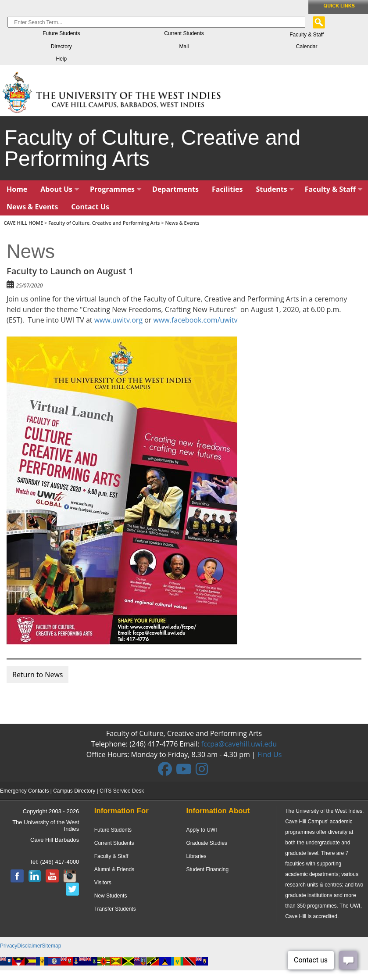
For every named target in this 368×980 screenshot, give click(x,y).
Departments (175, 189)
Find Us (270, 754)
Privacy (9, 946)
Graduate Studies (206, 843)
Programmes (116, 189)
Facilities (227, 189)
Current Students (184, 33)
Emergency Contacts (24, 791)
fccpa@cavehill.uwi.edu (239, 744)
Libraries (196, 856)
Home (17, 189)
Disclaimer (29, 946)
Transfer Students (115, 909)
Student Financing (207, 869)
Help (61, 59)
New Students (111, 896)
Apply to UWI (201, 830)
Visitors (103, 883)
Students (275, 189)
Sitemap (51, 946)
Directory (61, 47)
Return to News (38, 675)
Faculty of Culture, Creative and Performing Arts (104, 223)
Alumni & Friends (114, 869)
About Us (60, 189)
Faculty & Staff (307, 35)
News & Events (32, 207)
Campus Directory (74, 791)
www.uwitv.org (118, 320)
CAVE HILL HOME (24, 223)
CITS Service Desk (122, 791)
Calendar (307, 47)
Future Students (61, 33)
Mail (184, 47)
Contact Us (90, 207)
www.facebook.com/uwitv (196, 320)
